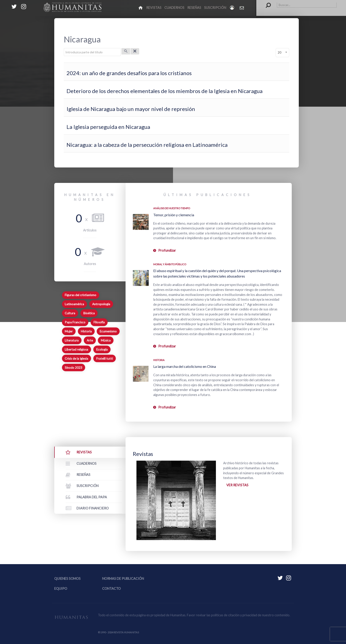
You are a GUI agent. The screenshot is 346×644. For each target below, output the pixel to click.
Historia (86, 331)
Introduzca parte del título (64, 48)
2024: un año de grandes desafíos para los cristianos (129, 73)
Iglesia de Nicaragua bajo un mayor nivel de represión (131, 109)
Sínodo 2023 (73, 368)
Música (106, 340)
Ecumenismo (108, 331)
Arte (90, 340)
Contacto (111, 589)
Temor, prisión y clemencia (174, 215)
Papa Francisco (75, 322)
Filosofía (99, 322)
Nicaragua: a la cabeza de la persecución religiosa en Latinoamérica (147, 145)
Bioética (89, 313)
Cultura (70, 313)
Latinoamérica (74, 304)
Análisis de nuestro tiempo (172, 208)
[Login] (232, 8)
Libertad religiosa (76, 349)
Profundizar (167, 250)
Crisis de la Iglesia (76, 359)
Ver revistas (237, 485)
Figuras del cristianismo (80, 295)
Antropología (101, 304)
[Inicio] (141, 7)
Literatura (72, 340)
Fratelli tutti (105, 359)
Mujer (69, 331)
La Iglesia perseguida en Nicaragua (108, 127)
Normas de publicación (123, 579)
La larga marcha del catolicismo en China (185, 366)
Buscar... (266, 2)
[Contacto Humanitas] (242, 8)
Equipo (61, 589)
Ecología (102, 349)
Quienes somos (67, 579)
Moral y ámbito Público (170, 264)
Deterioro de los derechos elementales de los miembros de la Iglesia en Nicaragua (164, 91)
